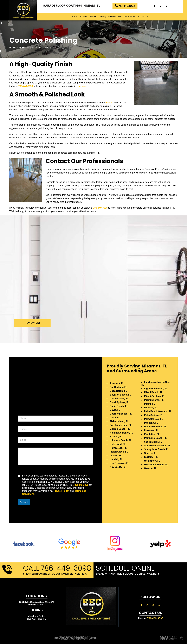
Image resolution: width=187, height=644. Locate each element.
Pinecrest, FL (151, 430)
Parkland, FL (151, 423)
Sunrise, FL (151, 453)
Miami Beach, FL (153, 392)
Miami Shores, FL (154, 400)
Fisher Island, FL (119, 421)
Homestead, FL (118, 448)
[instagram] (170, 6)
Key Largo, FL (118, 467)
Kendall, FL (116, 459)
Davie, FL (115, 410)
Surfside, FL (151, 457)
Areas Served (132, 17)
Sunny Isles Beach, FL (157, 449)
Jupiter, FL (116, 456)
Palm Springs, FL (154, 415)
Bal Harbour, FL (119, 387)
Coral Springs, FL (120, 402)
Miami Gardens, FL (155, 396)
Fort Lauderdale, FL (121, 425)
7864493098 (127, 6)
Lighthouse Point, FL (156, 389)
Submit (24, 502)
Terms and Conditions (87, 638)
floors (109, 103)
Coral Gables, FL (119, 399)
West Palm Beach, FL (156, 465)
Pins (122, 17)
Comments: (146, 629)
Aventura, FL (117, 383)
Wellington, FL (152, 461)
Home (76, 17)
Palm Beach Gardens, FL (158, 411)
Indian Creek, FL (119, 452)
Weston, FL (150, 468)
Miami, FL (150, 404)
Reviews (114, 17)
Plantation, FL (152, 434)
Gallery (105, 17)
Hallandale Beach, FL (122, 433)
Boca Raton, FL (118, 391)
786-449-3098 (26, 86)
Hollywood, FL (118, 444)
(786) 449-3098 (80, 485)
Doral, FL (115, 418)
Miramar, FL (151, 408)
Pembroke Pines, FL (155, 427)
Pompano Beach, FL (155, 438)
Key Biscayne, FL (120, 463)
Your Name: (146, 623)
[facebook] (158, 6)
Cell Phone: (146, 626)
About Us (85, 17)
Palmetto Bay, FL (154, 419)
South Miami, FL (153, 442)
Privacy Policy (62, 491)
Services (96, 17)
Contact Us (145, 17)
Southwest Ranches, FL (157, 446)
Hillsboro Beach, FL (121, 440)
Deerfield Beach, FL (121, 414)
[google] (164, 6)
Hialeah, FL (116, 437)
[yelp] (175, 6)
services (83, 86)
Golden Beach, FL (120, 429)
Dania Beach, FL (119, 406)
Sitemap (57, 638)
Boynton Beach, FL (121, 395)
